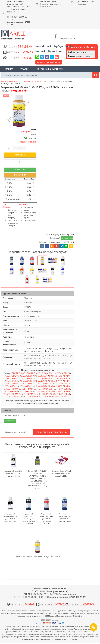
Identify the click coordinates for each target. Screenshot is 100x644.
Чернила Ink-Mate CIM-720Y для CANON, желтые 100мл (38, 557)
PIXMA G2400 (18, 378)
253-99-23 (18, 52)
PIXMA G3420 (41, 386)
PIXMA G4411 (56, 391)
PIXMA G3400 (48, 384)
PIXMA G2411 (48, 378)
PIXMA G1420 (11, 376)
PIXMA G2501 (56, 381)
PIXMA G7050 (60, 397)
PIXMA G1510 (56, 376)
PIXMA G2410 (33, 378)
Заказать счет (20, 175)
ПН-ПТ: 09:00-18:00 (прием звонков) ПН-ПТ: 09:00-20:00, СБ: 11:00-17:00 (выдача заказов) (18, 6)
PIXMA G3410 (63, 384)
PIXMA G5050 (63, 394)
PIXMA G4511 (33, 394)
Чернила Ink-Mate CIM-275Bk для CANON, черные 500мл (10, 518)
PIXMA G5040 (48, 394)
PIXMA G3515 (48, 389)
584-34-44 (18, 46)
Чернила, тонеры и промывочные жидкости (26, 81)
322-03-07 (18, 58)
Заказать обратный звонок (49, 62)
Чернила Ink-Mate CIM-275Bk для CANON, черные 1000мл (13, 473)
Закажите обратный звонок (51, 432)
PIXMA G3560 (11, 391)
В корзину (20, 155)
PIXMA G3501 (18, 389)
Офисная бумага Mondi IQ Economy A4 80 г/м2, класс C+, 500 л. (62, 473)
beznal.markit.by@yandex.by (54, 46)
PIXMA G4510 (18, 394)
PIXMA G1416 (63, 373)
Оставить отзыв (67, 238)
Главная (9, 69)
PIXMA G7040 (45, 397)
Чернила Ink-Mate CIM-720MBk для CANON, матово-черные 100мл (28, 519)
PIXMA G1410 (33, 373)
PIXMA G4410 (41, 391)
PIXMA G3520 (63, 389)
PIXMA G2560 (33, 384)
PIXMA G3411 (11, 386)
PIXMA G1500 (26, 376)
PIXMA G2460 (26, 381)
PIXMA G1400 (18, 373)
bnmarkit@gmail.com (49, 51)
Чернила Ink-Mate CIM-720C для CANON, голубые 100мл (65, 518)
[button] (19, 111)
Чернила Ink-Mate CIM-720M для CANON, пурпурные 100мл (47, 519)
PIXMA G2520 (18, 384)
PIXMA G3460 (56, 386)
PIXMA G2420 (11, 381)
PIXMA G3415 (26, 386)
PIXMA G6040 (15, 397)
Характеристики (28, 142)
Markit (4, 81)
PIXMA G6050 (30, 397)
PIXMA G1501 (41, 376)
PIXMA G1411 (48, 373)
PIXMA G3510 (33, 389)
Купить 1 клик (20, 170)
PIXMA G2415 (63, 378)
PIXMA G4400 (26, 391)
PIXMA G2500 (41, 381)
